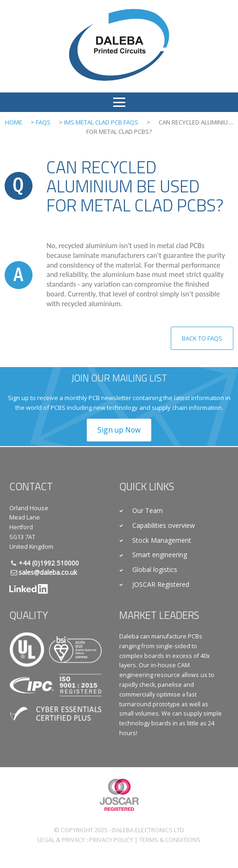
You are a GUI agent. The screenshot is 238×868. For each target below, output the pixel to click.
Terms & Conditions (170, 840)
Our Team (148, 510)
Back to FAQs (202, 338)
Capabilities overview (164, 525)
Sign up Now (119, 430)
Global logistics (155, 569)
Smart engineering (160, 555)
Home (14, 122)
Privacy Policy (111, 840)
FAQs (43, 122)
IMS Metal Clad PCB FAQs (101, 122)
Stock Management (162, 540)
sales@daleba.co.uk (48, 572)
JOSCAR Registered (161, 584)
